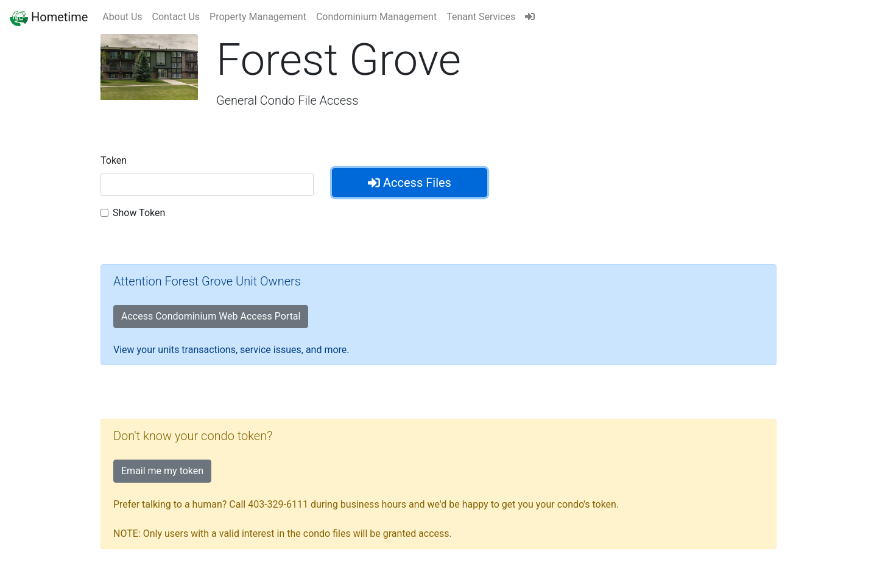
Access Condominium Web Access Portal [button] (211, 316)
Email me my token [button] (162, 471)
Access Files (410, 183)
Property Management (258, 17)
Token (114, 160)
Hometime (49, 17)
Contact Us (176, 17)
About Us (122, 17)
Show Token (139, 213)
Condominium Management (376, 17)
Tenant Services (481, 17)
